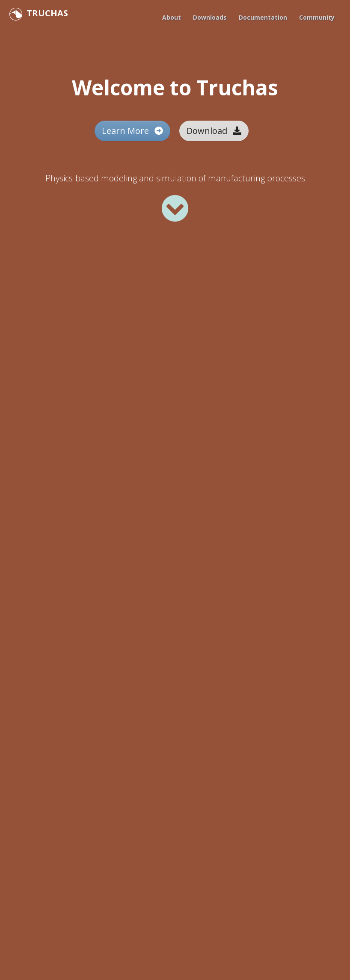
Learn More (132, 131)
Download (214, 131)
